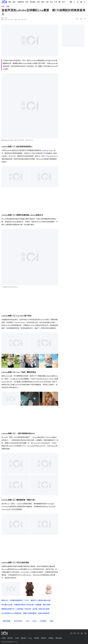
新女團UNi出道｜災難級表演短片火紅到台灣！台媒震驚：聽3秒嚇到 (26, 605)
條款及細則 (59, 638)
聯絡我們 (44, 638)
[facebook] (71, 633)
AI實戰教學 (20, 2)
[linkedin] (82, 633)
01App (30, 638)
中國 (47, 2)
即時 (27, 2)
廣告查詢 (23, 638)
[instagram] (75, 633)
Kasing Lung (47, 150)
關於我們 (10, 638)
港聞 (10, 2)
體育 (60, 2)
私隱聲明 (51, 638)
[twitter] (85, 633)
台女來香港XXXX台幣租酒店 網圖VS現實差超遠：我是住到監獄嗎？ (26, 613)
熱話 (3, 6)
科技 (51, 2)
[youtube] (78, 633)
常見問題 (36, 638)
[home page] (4, 2)
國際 (43, 2)
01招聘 (17, 638)
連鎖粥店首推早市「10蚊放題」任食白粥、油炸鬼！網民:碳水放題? (26, 609)
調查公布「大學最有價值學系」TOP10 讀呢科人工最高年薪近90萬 (26, 600)
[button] (77, 19)
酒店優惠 (33, 2)
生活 (56, 2)
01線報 (3, 638)
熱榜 (38, 2)
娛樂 (14, 2)
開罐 (8, 6)
